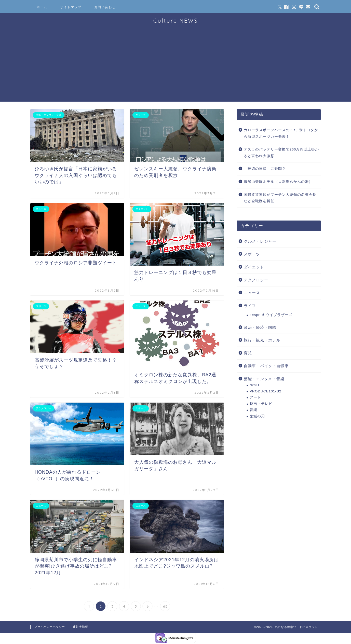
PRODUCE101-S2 (266, 391)
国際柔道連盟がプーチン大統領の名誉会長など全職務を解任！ (280, 198)
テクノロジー (256, 280)
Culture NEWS (176, 20)
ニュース (252, 293)
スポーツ (252, 254)
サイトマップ (71, 7)
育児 (248, 353)
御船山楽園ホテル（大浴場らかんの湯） (278, 182)
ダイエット (254, 267)
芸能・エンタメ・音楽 (264, 379)
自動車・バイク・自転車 (266, 366)
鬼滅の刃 (257, 416)
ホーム (42, 7)
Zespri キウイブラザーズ (271, 315)
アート (255, 397)
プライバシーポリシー (50, 627)
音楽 (253, 410)
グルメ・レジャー (260, 241)
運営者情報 (80, 627)
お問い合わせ (105, 7)
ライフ (250, 306)
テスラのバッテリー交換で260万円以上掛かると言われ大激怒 (281, 153)
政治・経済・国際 (260, 327)
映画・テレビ (261, 404)
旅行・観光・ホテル (262, 340)
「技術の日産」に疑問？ (265, 169)
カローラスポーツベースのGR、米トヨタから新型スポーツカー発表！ (281, 133)
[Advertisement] (175, 66)
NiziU (254, 385)
